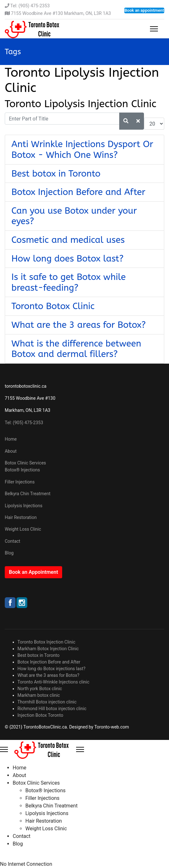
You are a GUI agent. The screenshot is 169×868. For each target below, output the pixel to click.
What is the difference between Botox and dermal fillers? (76, 349)
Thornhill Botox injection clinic (47, 702)
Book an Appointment (33, 572)
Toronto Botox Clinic (53, 306)
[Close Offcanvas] (80, 749)
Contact (13, 541)
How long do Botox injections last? (51, 669)
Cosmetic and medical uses (68, 240)
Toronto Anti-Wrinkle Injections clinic (53, 682)
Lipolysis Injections (24, 506)
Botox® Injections (22, 470)
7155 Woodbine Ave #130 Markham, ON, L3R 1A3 (61, 13)
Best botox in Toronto (56, 174)
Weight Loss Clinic (23, 529)
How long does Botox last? (68, 259)
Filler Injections (20, 482)
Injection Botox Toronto (40, 715)
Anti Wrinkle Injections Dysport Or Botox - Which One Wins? (82, 149)
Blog (9, 553)
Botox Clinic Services (25, 463)
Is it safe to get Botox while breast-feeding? (69, 282)
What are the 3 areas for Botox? (79, 325)
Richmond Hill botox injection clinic (52, 709)
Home (11, 439)
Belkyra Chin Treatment (28, 494)
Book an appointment (144, 10)
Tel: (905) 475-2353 (30, 6)
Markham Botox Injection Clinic (48, 649)
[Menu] (154, 29)
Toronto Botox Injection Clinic (46, 642)
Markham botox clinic (39, 695)
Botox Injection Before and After (78, 192)
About (11, 451)
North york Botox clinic (40, 689)
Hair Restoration (21, 517)
